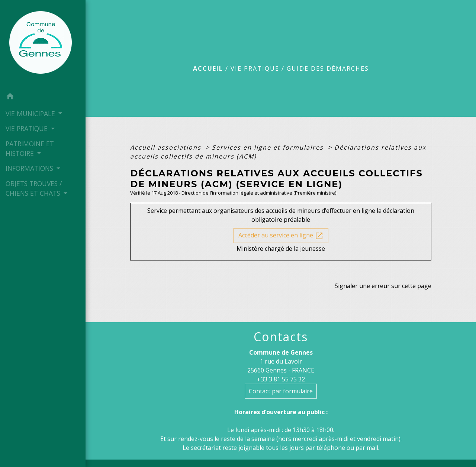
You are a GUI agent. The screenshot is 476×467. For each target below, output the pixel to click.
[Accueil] (43, 45)
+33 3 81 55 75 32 (281, 379)
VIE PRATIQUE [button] (28, 128)
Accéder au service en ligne (281, 236)
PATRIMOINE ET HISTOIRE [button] (30, 148)
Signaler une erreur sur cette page (383, 286)
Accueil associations (167, 147)
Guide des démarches (328, 68)
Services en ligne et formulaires (269, 147)
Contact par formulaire (281, 391)
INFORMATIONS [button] (30, 168)
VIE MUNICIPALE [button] (31, 113)
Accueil (208, 68)
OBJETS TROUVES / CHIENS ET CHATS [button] (34, 188)
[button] (43, 97)
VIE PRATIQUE (255, 68)
